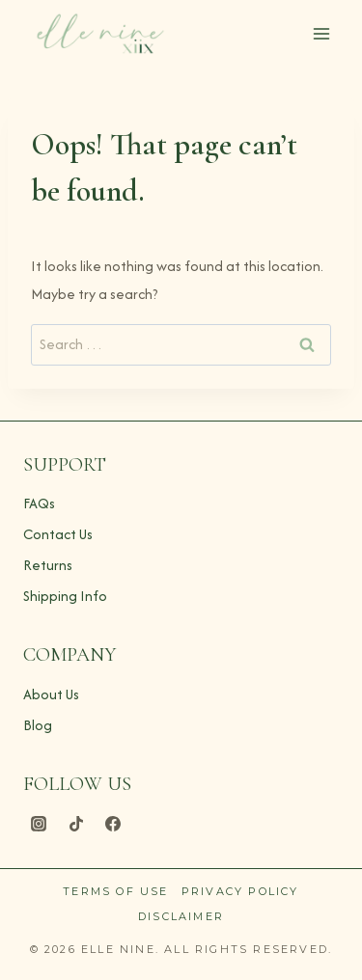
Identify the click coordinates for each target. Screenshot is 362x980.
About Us (51, 694)
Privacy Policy (240, 891)
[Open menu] (321, 33)
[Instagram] (39, 824)
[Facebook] (113, 824)
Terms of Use (115, 891)
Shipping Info (65, 596)
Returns (48, 565)
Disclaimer (181, 916)
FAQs (39, 503)
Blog (38, 725)
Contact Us (58, 534)
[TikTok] (76, 824)
